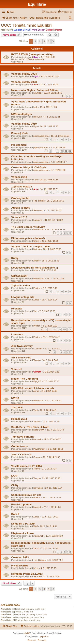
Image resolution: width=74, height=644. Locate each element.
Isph (35, 107)
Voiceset (16, 369)
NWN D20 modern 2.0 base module (33, 388)
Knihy (15, 258)
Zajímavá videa (21, 285)
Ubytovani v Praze (22, 533)
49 (58, 364)
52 (70, 364)
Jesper (37, 421)
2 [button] (35, 41)
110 (59, 329)
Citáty (15, 485)
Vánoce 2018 (19, 177)
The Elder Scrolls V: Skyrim (28, 227)
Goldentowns (20, 446)
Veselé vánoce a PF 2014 (27, 466)
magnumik (38, 536)
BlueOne (38, 117)
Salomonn (38, 210)
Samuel (37, 576)
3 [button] (40, 41)
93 (70, 151)
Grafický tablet (20, 198)
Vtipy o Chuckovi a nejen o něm (31, 246)
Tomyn (37, 469)
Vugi (36, 410)
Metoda (37, 249)
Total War (17, 407)
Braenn (37, 497)
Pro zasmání (19, 145)
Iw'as (36, 270)
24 (70, 140)
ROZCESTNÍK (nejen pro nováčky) (32, 54)
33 (62, 292)
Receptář (17, 309)
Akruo (36, 391)
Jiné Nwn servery (22, 346)
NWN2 (15, 398)
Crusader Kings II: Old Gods (29, 167)
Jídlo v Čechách (21, 455)
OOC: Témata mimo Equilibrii (27, 25)
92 (66, 151)
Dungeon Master (54, 30)
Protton (37, 288)
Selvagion (38, 488)
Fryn (36, 126)
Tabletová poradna (23, 437)
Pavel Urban (39, 449)
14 (58, 193)
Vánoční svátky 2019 (24, 124)
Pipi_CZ (37, 381)
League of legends (23, 297)
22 (62, 140)
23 (66, 140)
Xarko (36, 548)
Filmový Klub (19, 133)
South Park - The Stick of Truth (30, 427)
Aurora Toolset (20, 208)
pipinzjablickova (41, 136)
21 (58, 140)
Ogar (36, 57)
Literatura (17, 334)
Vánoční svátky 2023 (24, 82)
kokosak (37, 439)
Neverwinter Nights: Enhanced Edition (35, 90)
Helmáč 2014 (19, 419)
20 (58, 414)
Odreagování (19, 276)
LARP (15, 476)
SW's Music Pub (21, 358)
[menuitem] (10, 12)
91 (62, 151)
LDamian (38, 349)
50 (62, 364)
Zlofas (36, 300)
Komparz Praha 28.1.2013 (27, 574)
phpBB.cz (44, 637)
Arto (36, 85)
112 (70, 329)
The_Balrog (39, 201)
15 (62, 193)
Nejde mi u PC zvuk (23, 524)
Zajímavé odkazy (22, 187)
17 (70, 193)
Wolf (36, 526)
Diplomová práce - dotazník (28, 238)
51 (66, 364)
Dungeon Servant (22, 30)
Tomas (37, 360)
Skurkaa (37, 93)
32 (58, 292)
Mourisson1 (39, 230)
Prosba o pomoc (21, 504)
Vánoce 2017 (19, 217)
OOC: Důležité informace (32, 59)
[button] (53, 41)
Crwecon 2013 (20, 557)
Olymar (37, 372)
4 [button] (44, 41)
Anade (37, 261)
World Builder (38, 30)
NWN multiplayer (22, 114)
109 (54, 329)
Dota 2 (15, 514)
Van (35, 311)
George (37, 457)
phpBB (27, 633)
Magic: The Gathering (25, 379)
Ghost (36, 241)
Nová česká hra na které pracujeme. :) (35, 268)
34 (66, 292)
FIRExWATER (20, 566)
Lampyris (38, 220)
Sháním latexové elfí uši (26, 495)
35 (70, 292)
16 (66, 193)
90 (58, 151)
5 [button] (49, 41)
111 (64, 329)
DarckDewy (39, 430)
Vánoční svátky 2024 (24, 74)
